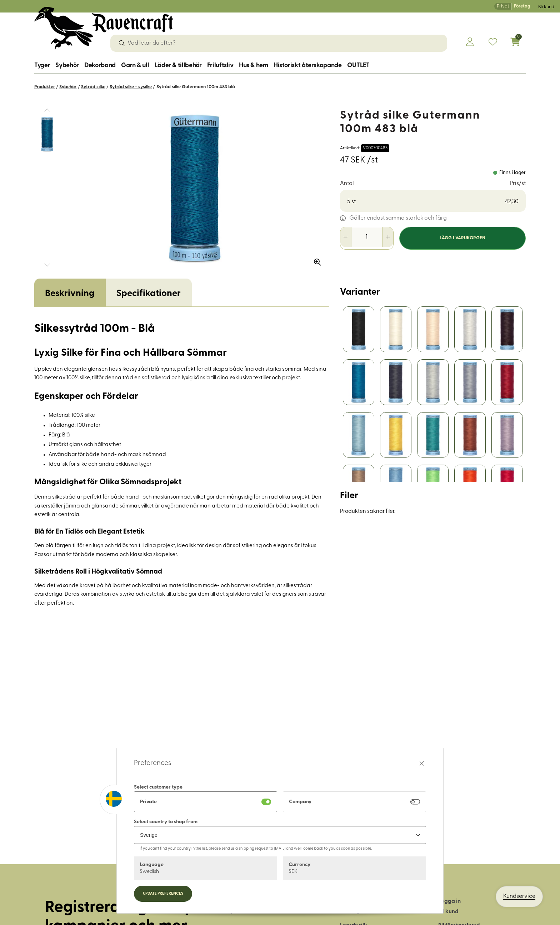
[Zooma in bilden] (315, 260)
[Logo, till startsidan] (104, 28)
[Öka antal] (388, 237)
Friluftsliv (220, 66)
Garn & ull (135, 66)
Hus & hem (254, 66)
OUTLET (358, 66)
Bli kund (546, 7)
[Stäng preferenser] (422, 763)
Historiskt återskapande (308, 66)
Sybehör (67, 66)
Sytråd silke (93, 87)
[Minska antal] (346, 237)
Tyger (42, 66)
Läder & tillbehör (178, 66)
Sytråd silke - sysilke (131, 87)
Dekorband (100, 66)
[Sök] (122, 43)
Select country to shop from (166, 822)
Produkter (45, 87)
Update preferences (163, 894)
